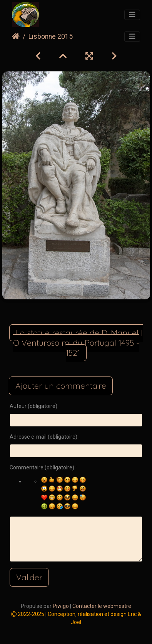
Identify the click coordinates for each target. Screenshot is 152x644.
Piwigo (61, 606)
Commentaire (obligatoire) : (43, 467)
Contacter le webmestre (102, 606)
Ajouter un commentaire (61, 386)
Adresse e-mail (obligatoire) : (45, 437)
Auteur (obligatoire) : (35, 406)
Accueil (16, 36)
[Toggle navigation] (132, 15)
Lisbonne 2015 (51, 36)
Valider (29, 577)
